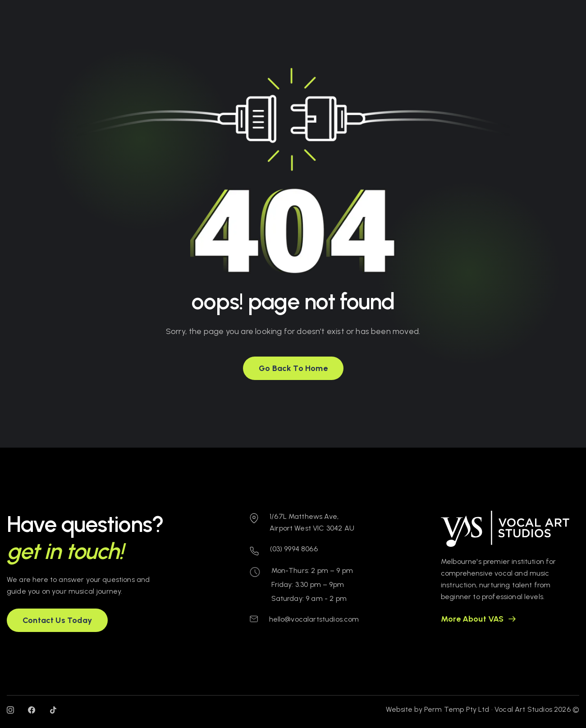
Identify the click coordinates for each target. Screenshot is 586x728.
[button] (293, 368)
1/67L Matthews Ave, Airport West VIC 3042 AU (312, 522)
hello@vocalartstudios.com (314, 619)
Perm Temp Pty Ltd (457, 709)
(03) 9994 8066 (294, 549)
